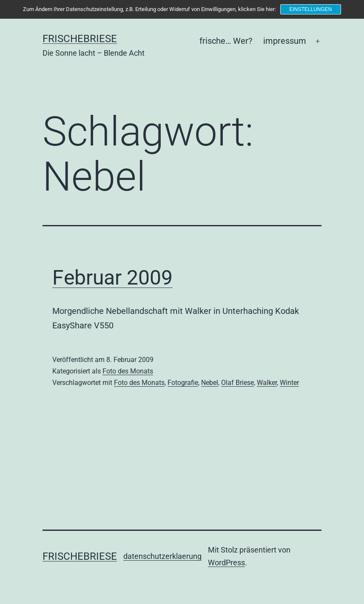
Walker (267, 383)
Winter (289, 383)
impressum (285, 41)
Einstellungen (310, 9)
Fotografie (183, 383)
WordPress (226, 563)
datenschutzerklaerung (162, 556)
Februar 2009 (112, 278)
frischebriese (80, 39)
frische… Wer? (226, 41)
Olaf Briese (237, 383)
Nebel (210, 383)
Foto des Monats (128, 371)
